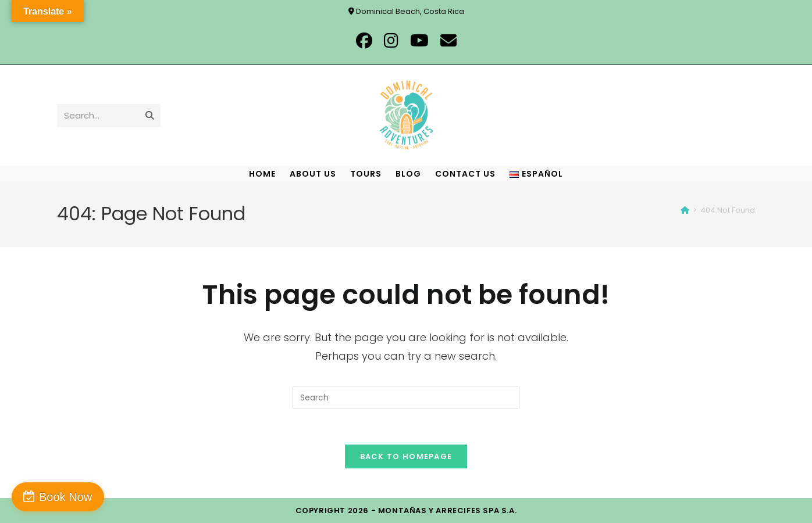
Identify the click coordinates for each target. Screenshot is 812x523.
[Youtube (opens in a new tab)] (419, 41)
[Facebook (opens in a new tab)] (364, 41)
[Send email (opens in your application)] (448, 41)
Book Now (65, 497)
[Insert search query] (406, 397)
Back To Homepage (406, 456)
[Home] (685, 210)
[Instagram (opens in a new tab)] (391, 41)
